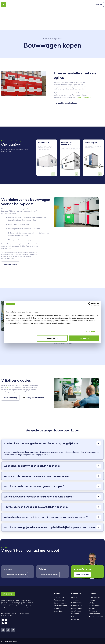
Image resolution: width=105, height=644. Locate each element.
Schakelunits (58, 597)
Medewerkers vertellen (96, 606)
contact (9, 387)
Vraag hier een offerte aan (66, 103)
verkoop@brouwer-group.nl (16, 575)
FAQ (73, 614)
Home (45, 39)
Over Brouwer (94, 597)
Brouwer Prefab (59, 606)
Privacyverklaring (95, 614)
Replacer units (59, 600)
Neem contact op (10, 264)
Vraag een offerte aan (33, 398)
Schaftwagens (59, 603)
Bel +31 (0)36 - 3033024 (49, 575)
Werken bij (92, 603)
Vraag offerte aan (82, 575)
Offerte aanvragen (78, 597)
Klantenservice (76, 600)
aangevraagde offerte (83, 97)
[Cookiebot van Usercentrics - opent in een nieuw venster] (90, 304)
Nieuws (91, 600)
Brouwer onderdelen (61, 609)
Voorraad (75, 611)
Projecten (74, 617)
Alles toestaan (84, 338)
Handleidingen (76, 603)
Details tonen (90, 331)
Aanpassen (52, 338)
